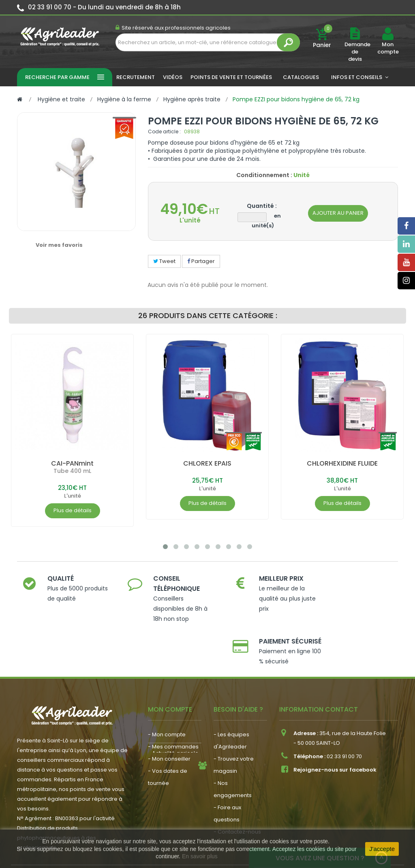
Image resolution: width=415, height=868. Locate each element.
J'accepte (382, 849)
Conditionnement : (264, 175)
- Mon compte (167, 692)
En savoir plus (200, 856)
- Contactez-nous (237, 790)
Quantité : (262, 206)
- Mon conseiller (169, 717)
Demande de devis (357, 52)
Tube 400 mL (72, 471)
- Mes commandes (173, 704)
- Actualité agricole (173, 762)
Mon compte (388, 48)
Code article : (164, 131)
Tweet (164, 261)
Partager (201, 261)
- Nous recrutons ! (171, 774)
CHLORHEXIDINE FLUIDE (342, 463)
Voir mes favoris (59, 245)
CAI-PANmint (72, 463)
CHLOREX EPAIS (207, 463)
